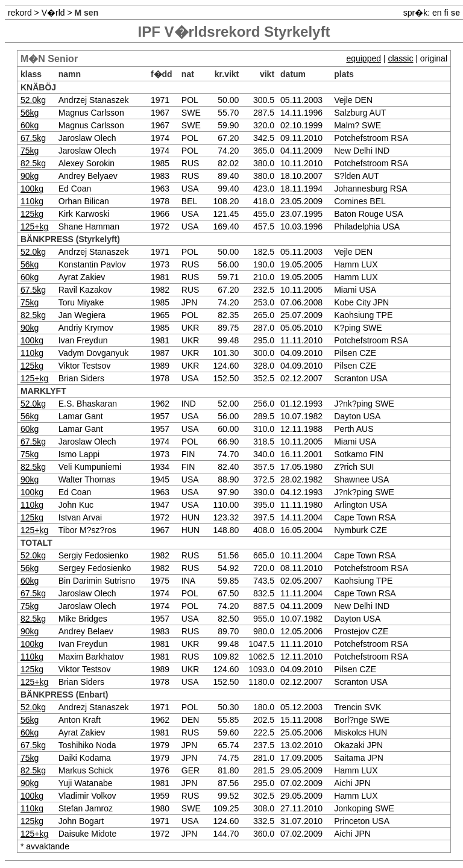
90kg (30, 176)
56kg (30, 113)
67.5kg (33, 138)
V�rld (53, 13)
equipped (364, 58)
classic (400, 58)
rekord (20, 13)
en (437, 13)
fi (446, 13)
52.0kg (33, 100)
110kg (32, 201)
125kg (32, 214)
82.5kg (33, 163)
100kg (32, 189)
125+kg (34, 226)
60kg (30, 125)
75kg (30, 151)
